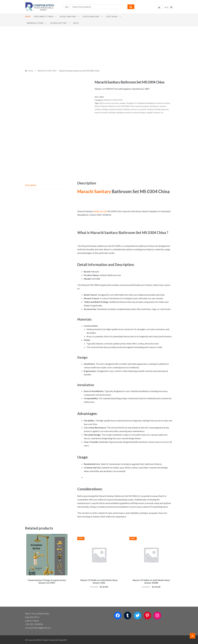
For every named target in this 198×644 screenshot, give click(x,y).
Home (31, 71)
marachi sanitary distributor (147, 106)
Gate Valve (112, 16)
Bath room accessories (109, 103)
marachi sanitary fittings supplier (139, 112)
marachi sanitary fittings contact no (124, 109)
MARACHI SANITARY (47, 71)
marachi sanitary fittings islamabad (109, 112)
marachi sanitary (163, 103)
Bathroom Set (100, 211)
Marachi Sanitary (94, 191)
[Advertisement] (99, 47)
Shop (28, 16)
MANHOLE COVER (35, 23)
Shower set (158, 112)
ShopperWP (62, 639)
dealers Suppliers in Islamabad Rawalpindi (138, 103)
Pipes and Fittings (44, 16)
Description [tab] (31, 185)
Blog (76, 23)
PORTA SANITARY (91, 16)
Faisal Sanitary (68, 16)
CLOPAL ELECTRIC (59, 23)
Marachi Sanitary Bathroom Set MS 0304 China (115, 106)
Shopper (46, 639)
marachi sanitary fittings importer (154, 109)
